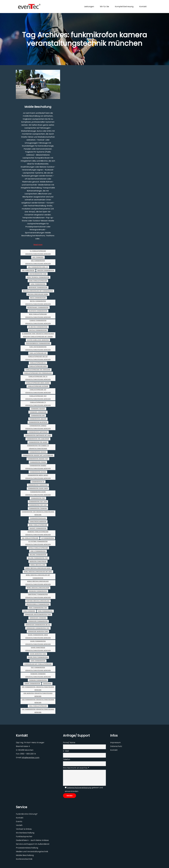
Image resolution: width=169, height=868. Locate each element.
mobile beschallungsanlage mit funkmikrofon (38, 577)
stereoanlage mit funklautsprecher (38, 664)
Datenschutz (116, 746)
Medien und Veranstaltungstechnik (32, 852)
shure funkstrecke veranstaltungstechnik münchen (38, 649)
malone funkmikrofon (38, 555)
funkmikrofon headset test (38, 459)
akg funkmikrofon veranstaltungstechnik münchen (38, 262)
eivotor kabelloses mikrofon (38, 340)
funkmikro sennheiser (38, 412)
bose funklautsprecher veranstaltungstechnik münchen (38, 316)
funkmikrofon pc (38, 482)
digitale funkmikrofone (38, 330)
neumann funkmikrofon (38, 591)
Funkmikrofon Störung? (27, 814)
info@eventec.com (31, 758)
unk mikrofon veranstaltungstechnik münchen (38, 695)
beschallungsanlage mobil (38, 294)
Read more (38, 245)
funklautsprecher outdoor (38, 386)
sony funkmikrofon (38, 661)
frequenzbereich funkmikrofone (38, 343)
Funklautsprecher (24, 836)
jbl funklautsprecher (30, 538)
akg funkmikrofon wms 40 (38, 267)
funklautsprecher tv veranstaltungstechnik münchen (38, 404)
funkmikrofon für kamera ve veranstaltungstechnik (38, 447)
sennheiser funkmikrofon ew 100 (38, 625)
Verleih (19, 825)
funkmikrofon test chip (38, 505)
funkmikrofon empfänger (38, 432)
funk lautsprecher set (38, 353)
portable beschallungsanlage (38, 601)
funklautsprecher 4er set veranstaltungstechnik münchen (38, 358)
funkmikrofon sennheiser (38, 485)
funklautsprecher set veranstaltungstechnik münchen (38, 391)
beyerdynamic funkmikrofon (38, 307)
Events (19, 821)
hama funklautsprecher (38, 525)
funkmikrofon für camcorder (38, 439)
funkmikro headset (38, 409)
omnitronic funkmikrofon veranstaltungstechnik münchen (38, 596)
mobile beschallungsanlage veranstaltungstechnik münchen (38, 583)
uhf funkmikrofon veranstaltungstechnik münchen (38, 688)
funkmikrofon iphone (38, 462)
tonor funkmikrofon (32, 684)
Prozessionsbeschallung (27, 848)
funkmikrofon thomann (38, 508)
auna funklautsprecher (38, 281)
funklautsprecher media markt (38, 383)
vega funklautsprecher (38, 706)
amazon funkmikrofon (46, 271)
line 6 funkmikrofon (38, 551)
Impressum (115, 743)
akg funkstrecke (28, 271)
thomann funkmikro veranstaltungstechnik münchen (38, 675)
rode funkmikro (29, 611)
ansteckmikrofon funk (38, 274)
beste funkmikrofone (38, 298)
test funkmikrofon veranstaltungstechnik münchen (38, 669)
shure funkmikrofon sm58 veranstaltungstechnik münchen (38, 636)
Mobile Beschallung (38, 107)
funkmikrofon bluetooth (38, 422)
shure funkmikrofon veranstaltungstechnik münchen (38, 643)
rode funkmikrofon (45, 611)
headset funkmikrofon (38, 528)
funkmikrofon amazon (38, 419)
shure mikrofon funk (38, 654)
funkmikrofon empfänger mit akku (38, 435)
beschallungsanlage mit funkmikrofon (38, 291)
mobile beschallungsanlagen (38, 588)
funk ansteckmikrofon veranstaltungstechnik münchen (38, 348)
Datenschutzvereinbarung (79, 788)
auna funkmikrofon (38, 284)
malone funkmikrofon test (38, 558)
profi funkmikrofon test (38, 608)
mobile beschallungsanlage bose (38, 568)
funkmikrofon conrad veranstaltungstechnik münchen (38, 427)
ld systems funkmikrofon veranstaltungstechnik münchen (38, 543)
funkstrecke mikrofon (38, 522)
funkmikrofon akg (38, 416)
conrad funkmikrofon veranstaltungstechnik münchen (38, 322)
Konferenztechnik (24, 859)
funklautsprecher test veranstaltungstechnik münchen (38, 398)
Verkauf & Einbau (24, 829)
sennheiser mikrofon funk (38, 632)
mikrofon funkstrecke (38, 561)
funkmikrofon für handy (38, 442)
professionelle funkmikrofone (38, 604)
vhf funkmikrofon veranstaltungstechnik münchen (38, 711)
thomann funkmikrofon (38, 680)
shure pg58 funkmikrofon (38, 657)
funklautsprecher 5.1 (38, 363)
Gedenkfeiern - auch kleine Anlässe (32, 840)
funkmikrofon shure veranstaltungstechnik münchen (38, 493)
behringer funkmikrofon (38, 288)
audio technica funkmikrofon (38, 277)
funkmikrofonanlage (38, 518)
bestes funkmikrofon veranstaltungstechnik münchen (38, 303)
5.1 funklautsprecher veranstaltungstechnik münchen (38, 252)
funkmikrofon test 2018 (38, 502)
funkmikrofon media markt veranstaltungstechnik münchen (38, 477)
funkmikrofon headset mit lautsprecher (38, 455)
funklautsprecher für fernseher (38, 370)
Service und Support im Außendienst (33, 844)
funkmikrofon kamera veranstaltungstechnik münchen (38, 467)
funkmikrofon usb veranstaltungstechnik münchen (38, 513)
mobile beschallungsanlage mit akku (38, 572)
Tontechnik (47, 684)
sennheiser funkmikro (38, 618)
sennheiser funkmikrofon (38, 621)
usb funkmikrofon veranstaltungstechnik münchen (38, 701)
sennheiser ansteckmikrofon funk (38, 615)
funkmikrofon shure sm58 (38, 488)
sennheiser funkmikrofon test (38, 628)
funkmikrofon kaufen (38, 472)
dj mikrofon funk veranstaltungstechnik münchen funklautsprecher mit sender (38, 335)
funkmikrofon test (38, 498)
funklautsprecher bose (38, 366)
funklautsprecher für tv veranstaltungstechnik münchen (38, 378)
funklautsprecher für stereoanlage (38, 373)
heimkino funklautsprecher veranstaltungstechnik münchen (38, 533)
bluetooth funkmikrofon (38, 311)
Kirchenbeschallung (25, 833)
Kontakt (114, 750)
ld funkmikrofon (48, 538)
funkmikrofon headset (38, 452)
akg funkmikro (38, 257)
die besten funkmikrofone (38, 327)
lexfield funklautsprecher (38, 548)
